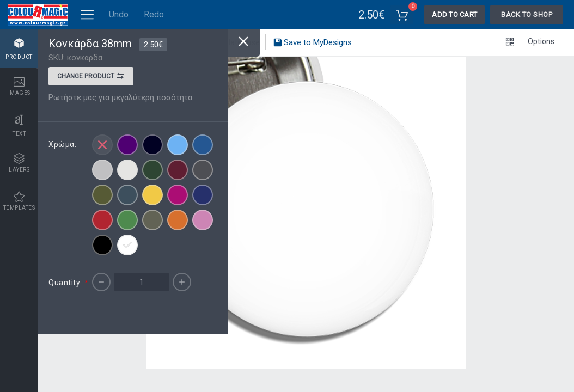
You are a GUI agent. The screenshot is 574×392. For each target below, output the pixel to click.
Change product (91, 77)
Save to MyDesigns (312, 44)
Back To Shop (527, 14)
